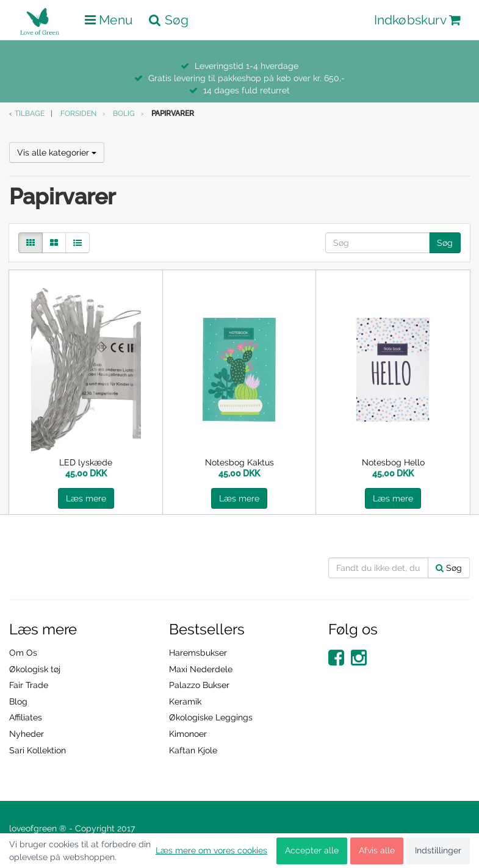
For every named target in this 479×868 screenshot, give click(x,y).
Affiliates (26, 717)
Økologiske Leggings (211, 717)
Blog (18, 701)
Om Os (23, 653)
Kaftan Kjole (193, 750)
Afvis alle (377, 850)
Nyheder (27, 734)
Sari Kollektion (38, 750)
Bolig (124, 113)
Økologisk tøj (35, 669)
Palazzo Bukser (199, 685)
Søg (445, 243)
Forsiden (78, 113)
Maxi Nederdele (201, 669)
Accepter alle (312, 850)
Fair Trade (29, 685)
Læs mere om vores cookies (211, 850)
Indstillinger (438, 850)
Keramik (185, 701)
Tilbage (30, 113)
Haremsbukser (198, 653)
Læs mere (86, 498)
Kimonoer (188, 734)
